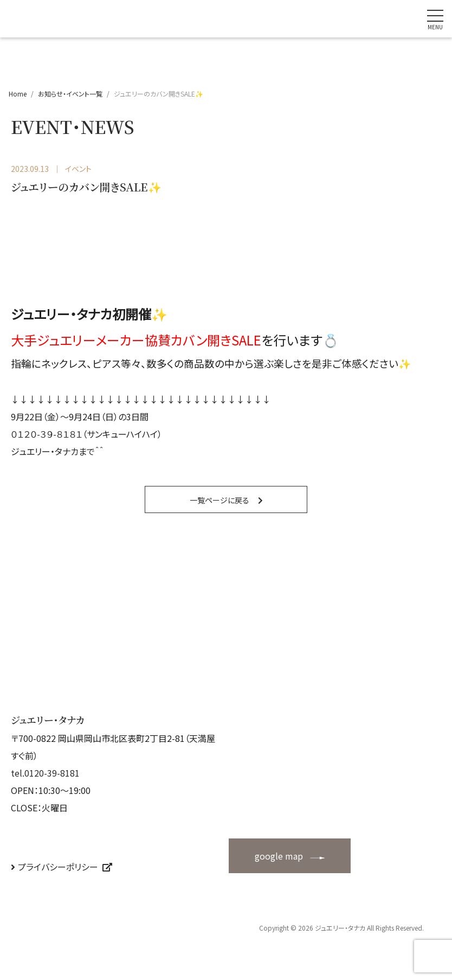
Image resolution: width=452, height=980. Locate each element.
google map (279, 856)
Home (18, 94)
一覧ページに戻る (219, 500)
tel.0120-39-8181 (45, 773)
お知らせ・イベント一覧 (70, 94)
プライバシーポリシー (58, 867)
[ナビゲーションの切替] (435, 18)
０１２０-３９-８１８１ (47, 434)
